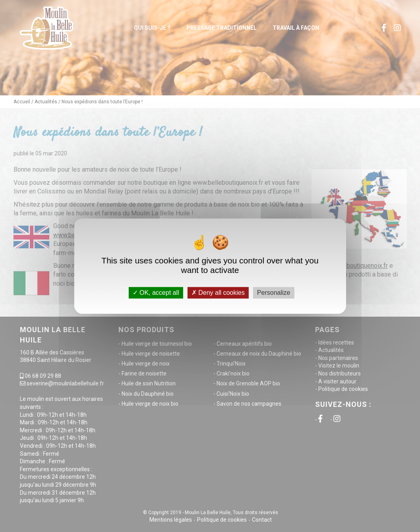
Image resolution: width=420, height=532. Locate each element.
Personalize (274, 293)
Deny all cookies (218, 293)
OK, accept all (156, 293)
